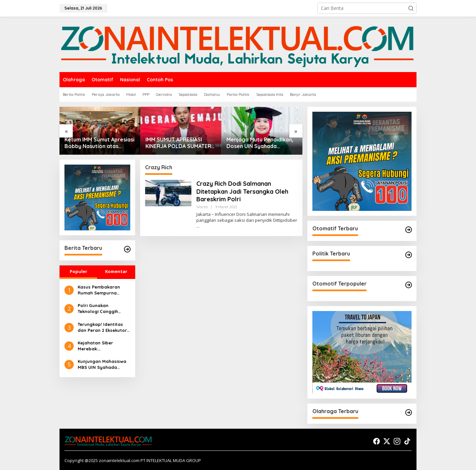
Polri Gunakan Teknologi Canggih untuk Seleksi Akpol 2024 (99, 309)
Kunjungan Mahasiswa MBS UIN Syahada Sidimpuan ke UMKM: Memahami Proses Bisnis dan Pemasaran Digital (102, 364)
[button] (411, 8)
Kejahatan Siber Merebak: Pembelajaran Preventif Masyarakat (104, 346)
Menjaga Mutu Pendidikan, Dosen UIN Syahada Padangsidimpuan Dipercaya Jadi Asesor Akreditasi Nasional (260, 143)
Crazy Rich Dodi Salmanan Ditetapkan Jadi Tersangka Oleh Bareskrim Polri (242, 191)
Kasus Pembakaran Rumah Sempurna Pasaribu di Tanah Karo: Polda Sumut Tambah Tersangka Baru (99, 290)
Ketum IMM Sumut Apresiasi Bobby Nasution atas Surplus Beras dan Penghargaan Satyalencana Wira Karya (99, 143)
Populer (79, 271)
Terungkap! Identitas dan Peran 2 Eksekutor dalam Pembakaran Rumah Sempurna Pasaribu (102, 327)
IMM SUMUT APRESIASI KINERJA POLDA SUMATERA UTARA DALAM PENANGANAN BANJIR (180, 143)
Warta (202, 207)
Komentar (116, 271)
